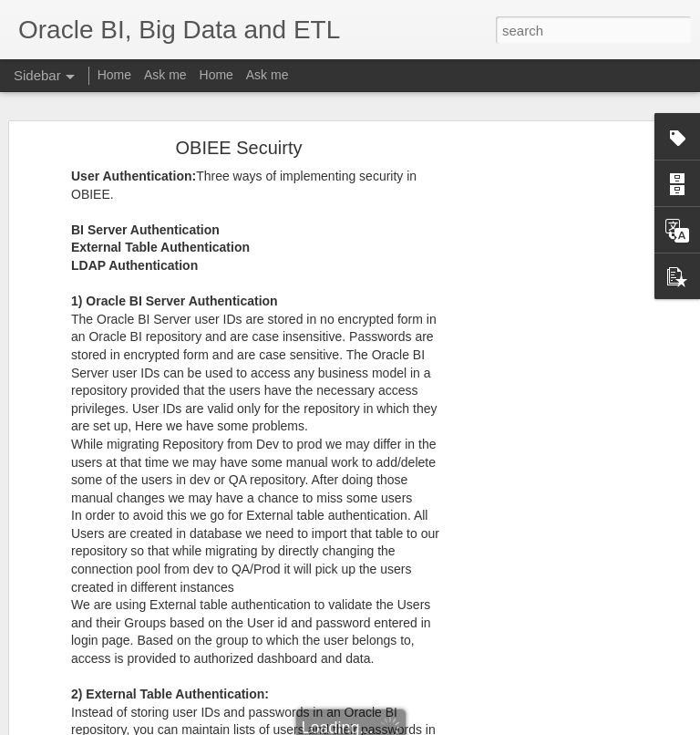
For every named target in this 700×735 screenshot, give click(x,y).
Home (114, 75)
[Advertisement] (543, 434)
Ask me (165, 75)
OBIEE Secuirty (239, 148)
